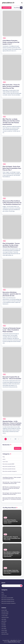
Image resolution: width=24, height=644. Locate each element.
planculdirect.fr (8, 3)
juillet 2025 (4, 621)
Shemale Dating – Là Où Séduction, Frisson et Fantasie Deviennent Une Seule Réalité (12, 423)
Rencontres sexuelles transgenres (10, 471)
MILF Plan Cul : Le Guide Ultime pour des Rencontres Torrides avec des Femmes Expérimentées (11, 488)
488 (15, 439)
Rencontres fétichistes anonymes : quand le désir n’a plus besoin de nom (12, 294)
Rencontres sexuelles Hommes (9, 469)
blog (4, 38)
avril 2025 (4, 627)
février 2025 (4, 630)
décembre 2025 (5, 612)
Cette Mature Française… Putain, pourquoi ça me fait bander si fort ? (11, 42)
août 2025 (4, 619)
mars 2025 (4, 629)
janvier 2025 (4, 632)
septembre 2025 (5, 617)
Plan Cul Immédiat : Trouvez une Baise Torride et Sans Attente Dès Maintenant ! (11, 245)
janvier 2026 (4, 610)
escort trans (5, 462)
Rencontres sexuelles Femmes (9, 466)
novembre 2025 (5, 614)
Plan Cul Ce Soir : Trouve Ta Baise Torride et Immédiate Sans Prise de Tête (11, 86)
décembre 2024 (5, 634)
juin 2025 (4, 623)
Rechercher (6, 445)
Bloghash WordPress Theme (14, 642)
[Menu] (22, 3)
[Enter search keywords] (12, 586)
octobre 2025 (4, 616)
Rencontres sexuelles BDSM (8, 464)
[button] (18, 439)
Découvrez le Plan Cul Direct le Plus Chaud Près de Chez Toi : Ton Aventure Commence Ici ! (12, 203)
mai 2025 (4, 625)
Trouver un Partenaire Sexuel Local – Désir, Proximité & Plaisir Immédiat (12, 330)
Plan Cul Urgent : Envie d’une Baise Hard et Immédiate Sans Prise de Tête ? (12, 168)
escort (4, 459)
